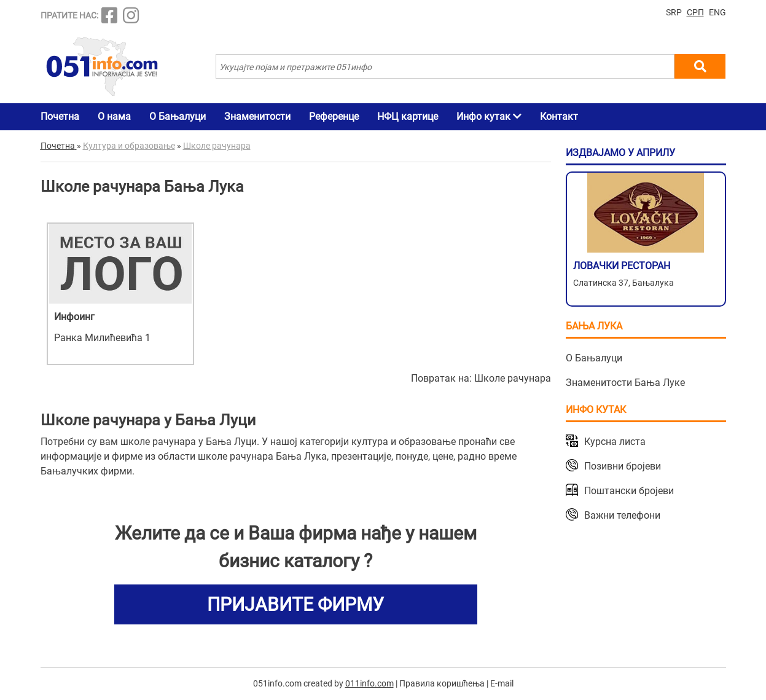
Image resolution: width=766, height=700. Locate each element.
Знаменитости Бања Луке (625, 383)
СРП (695, 12)
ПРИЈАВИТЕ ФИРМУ (295, 604)
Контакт (559, 116)
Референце (334, 116)
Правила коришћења (442, 683)
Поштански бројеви (629, 491)
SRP (674, 12)
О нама (114, 116)
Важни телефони (622, 515)
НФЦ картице (408, 116)
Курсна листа (615, 442)
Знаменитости (257, 116)
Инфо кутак (489, 116)
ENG (717, 12)
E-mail (502, 683)
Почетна (60, 116)
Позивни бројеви (623, 466)
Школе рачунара (513, 378)
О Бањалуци (178, 116)
